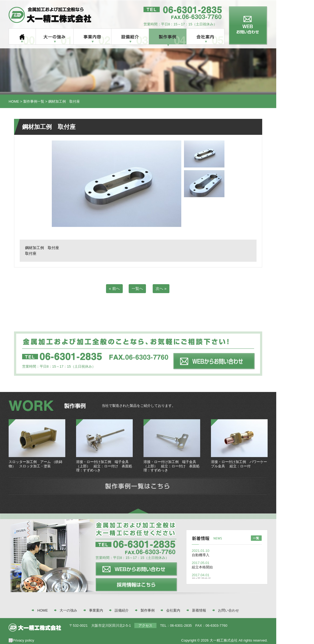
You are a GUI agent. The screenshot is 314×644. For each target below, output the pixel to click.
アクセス (145, 625)
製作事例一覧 (34, 101)
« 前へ (114, 289)
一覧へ (137, 289)
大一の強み (68, 610)
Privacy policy (23, 640)
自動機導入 (201, 555)
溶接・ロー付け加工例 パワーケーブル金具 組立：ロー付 (239, 464)
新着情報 (199, 610)
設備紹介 (122, 610)
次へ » (161, 289)
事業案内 (96, 610)
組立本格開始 (202, 567)
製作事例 (148, 610)
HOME (14, 101)
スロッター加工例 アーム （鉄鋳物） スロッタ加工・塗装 (35, 464)
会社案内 (173, 610)
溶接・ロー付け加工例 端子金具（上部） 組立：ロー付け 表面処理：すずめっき (104, 466)
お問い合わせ (228, 610)
